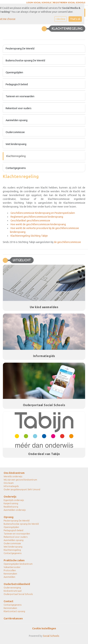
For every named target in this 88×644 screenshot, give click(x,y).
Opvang (9, 517)
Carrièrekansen (13, 618)
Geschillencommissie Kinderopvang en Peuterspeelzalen (42, 213)
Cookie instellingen (44, 628)
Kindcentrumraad (13, 591)
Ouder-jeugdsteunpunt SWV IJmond (22, 489)
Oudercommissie (15, 132)
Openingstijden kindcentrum (18, 564)
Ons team (9, 483)
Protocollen (10, 570)
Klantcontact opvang (14, 611)
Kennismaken (10, 574)
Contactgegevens (16, 168)
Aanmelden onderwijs (15, 510)
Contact (8, 601)
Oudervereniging (12, 588)
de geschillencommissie (67, 242)
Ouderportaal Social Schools (18, 594)
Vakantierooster (12, 567)
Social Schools (51, 636)
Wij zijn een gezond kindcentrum (20, 480)
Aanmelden (9, 577)
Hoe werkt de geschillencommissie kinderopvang (38, 224)
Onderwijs (10, 497)
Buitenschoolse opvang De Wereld (25, 60)
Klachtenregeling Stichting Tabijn (29, 236)
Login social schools (39, 3)
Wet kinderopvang (16, 144)
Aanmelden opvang (17, 120)
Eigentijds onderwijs (14, 500)
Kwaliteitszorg (11, 507)
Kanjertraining (11, 503)
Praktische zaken (14, 560)
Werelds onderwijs (13, 476)
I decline (61, 19)
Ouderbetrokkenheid (17, 584)
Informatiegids (11, 486)
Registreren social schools (69, 3)
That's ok (75, 19)
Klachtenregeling (16, 156)
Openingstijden (14, 72)
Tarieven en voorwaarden (20, 96)
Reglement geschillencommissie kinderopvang (37, 217)
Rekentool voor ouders (19, 108)
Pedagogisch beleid (17, 84)
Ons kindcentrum (14, 473)
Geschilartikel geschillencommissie (30, 221)
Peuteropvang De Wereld (20, 49)
